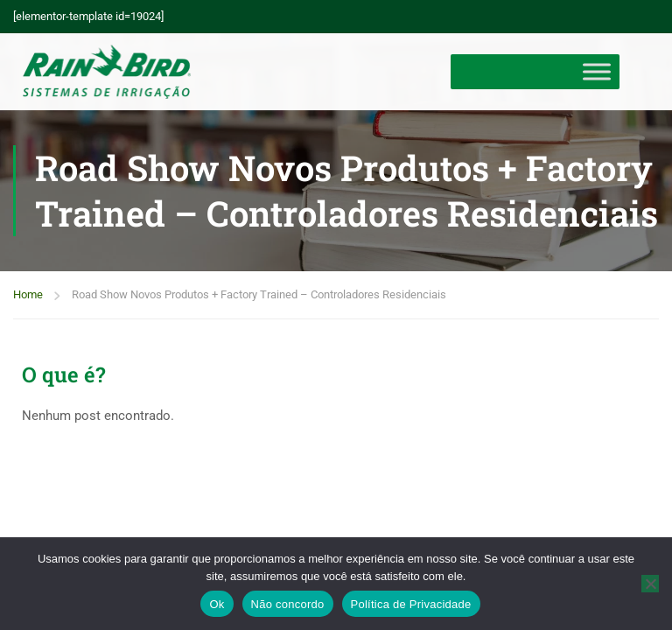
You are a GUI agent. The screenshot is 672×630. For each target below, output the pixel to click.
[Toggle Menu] (597, 71)
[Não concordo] (650, 584)
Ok (217, 604)
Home (28, 294)
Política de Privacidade (411, 604)
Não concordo (288, 604)
